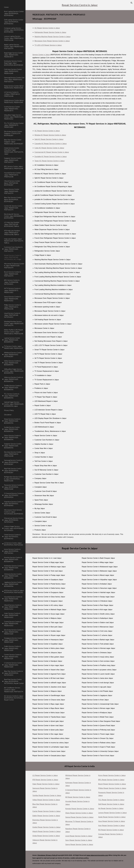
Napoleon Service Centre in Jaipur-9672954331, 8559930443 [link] (14, 504)
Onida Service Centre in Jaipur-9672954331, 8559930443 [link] (12, 537)
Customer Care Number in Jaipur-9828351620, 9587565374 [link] (13, 249)
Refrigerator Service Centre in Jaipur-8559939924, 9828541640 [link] (14, 479)
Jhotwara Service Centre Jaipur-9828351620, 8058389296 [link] (13, 576)
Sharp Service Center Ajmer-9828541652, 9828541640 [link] (14, 87)
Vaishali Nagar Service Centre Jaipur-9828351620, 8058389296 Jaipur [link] (14, 404)
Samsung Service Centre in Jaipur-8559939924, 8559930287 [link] (13, 462)
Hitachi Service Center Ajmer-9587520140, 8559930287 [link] (12, 183)
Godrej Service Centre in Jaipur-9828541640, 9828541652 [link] (13, 623)
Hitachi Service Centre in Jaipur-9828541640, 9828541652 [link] (13, 607)
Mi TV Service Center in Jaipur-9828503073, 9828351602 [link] (12, 290)
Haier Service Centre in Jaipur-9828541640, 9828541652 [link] (12, 615)
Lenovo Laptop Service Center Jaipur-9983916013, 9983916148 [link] (14, 38)
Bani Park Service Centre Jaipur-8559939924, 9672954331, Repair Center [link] (14, 681)
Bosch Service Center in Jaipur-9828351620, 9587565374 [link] (12, 274)
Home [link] (6, 7)
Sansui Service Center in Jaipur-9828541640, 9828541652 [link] (12, 299)
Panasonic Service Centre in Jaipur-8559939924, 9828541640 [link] (14, 487)
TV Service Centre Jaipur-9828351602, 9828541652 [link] (14, 347)
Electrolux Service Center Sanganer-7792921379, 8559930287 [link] (13, 133)
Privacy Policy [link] (9, 410)
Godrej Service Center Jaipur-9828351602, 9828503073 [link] (12, 109)
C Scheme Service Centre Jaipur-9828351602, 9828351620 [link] (13, 665)
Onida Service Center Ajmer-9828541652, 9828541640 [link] (14, 101)
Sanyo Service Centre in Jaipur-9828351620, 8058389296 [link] (12, 437)
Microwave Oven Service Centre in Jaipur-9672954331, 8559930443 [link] (14, 512)
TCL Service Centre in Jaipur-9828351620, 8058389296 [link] (12, 396)
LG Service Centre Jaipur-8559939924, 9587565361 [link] (14, 544)
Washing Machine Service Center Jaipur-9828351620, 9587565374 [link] (14, 323)
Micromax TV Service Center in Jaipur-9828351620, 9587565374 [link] (14, 266)
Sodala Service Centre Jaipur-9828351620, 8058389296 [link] (12, 429)
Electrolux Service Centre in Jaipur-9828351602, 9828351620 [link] (14, 632)
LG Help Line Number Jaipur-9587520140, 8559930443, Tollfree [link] (12, 224)
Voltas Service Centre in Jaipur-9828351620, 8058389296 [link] (12, 363)
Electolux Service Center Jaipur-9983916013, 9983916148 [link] (13, 454)
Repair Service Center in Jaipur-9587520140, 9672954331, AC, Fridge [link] (13, 257)
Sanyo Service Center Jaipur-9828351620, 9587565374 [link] (12, 191)
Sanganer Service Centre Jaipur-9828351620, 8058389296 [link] (13, 446)
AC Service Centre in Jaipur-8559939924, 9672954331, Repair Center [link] (14, 698)
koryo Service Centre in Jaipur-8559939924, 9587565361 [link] (12, 551)
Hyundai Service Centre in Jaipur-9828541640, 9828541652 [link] (13, 599)
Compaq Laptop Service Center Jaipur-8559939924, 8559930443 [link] (14, 30)
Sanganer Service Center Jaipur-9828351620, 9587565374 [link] (13, 160)
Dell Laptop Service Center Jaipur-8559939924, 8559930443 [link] (14, 22)
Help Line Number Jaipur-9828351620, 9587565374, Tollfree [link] (14, 241)
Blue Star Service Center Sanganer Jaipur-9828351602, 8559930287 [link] (14, 142)
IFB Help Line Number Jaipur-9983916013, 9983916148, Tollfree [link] (12, 233)
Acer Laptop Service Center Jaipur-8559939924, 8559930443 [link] (14, 13)
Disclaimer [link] (8, 415)
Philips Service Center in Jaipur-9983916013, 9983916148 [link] (12, 307)
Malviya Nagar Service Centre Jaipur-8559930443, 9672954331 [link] (14, 528)
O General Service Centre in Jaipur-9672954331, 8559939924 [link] (14, 495)
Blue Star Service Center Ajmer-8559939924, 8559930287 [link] (13, 199)
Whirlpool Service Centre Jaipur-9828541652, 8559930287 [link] (13, 354)
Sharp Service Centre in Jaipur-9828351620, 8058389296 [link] (12, 421)
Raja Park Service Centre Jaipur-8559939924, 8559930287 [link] (13, 470)
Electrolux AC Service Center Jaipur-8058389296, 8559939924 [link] (14, 216)
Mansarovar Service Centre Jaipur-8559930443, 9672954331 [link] (14, 520)
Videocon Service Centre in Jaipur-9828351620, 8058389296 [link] (14, 379)
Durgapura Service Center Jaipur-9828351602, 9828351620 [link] (13, 640)
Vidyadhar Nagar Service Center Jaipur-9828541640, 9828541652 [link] (14, 117)
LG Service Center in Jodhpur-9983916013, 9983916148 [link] (12, 94)
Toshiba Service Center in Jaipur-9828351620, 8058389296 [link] (13, 387)
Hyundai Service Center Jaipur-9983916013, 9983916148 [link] (12, 175)
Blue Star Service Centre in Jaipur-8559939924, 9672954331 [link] (13, 673)
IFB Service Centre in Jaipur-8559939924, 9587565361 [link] (14, 591)
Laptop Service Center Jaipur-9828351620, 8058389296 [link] (12, 340)
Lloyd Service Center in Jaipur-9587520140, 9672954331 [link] (12, 315)
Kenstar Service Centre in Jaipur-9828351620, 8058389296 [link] (13, 559)
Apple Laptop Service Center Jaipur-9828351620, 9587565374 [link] (14, 46)
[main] (80, 5)
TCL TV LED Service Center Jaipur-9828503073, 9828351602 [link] (14, 125)
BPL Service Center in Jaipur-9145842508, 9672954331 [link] (12, 282)
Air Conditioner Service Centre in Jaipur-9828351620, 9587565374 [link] (14, 690)
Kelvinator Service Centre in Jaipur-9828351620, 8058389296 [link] (14, 568)
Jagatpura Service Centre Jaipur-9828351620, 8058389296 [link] (13, 584)
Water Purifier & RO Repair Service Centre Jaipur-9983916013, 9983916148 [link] (14, 332)
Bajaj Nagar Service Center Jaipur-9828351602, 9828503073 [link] (14, 55)
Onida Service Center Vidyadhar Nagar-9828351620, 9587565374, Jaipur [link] (14, 151)
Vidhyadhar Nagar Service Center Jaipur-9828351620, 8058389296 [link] (14, 371)
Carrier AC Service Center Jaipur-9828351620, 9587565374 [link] (13, 208)
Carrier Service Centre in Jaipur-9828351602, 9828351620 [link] (13, 656)
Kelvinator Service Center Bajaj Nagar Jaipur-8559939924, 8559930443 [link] (14, 63)
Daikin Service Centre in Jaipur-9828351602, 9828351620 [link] (12, 648)
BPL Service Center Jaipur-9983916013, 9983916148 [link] (14, 167)
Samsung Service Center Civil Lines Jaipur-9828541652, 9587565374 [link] (14, 79)
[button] (132, 3)
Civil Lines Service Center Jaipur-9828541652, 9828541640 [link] (13, 71)
